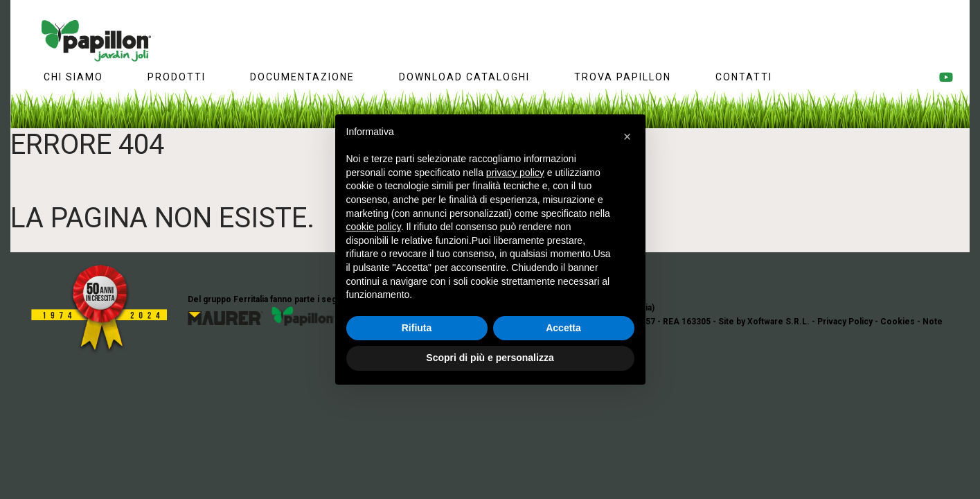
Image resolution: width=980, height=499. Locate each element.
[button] (627, 137)
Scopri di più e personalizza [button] (490, 358)
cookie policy (374, 227)
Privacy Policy (845, 322)
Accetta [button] (563, 328)
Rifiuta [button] (417, 328)
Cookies (898, 322)
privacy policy (515, 173)
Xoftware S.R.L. (778, 322)
